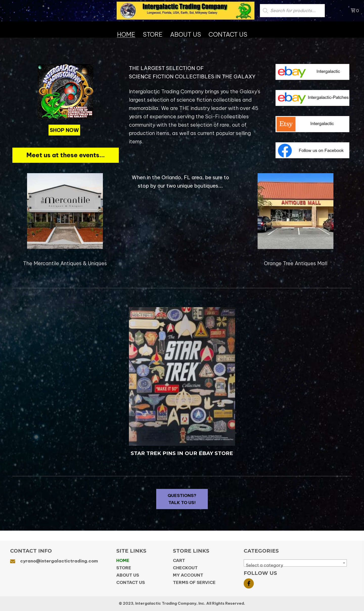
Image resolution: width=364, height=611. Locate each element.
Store (124, 568)
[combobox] (295, 563)
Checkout (185, 568)
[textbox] (295, 565)
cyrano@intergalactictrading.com (59, 561)
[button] (64, 130)
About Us (128, 575)
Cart (179, 560)
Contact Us (131, 582)
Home (123, 560)
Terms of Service (194, 582)
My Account (188, 575)
